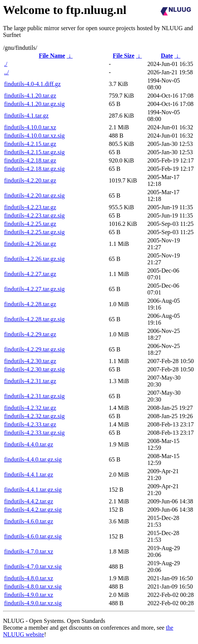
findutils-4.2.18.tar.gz (30, 160)
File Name (52, 56)
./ (6, 64)
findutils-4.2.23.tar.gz (30, 207)
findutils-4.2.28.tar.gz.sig (34, 319)
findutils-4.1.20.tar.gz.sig (34, 104)
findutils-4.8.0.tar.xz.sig (33, 586)
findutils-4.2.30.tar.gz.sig (34, 369)
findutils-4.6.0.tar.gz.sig (33, 536)
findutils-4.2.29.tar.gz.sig (34, 349)
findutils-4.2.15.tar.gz (30, 144)
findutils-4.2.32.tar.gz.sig (34, 416)
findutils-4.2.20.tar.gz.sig (34, 195)
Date (167, 56)
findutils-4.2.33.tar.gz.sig (34, 433)
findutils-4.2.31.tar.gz (30, 381)
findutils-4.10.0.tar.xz (30, 127)
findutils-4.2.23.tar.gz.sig (34, 215)
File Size (124, 56)
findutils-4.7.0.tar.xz (29, 551)
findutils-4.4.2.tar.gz (29, 501)
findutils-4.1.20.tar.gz (30, 96)
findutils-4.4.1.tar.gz (29, 475)
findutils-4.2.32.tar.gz (30, 408)
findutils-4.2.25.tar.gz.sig (34, 232)
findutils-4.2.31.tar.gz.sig (34, 396)
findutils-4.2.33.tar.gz (30, 424)
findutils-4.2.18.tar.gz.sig (34, 169)
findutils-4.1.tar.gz (26, 116)
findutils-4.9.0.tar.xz (29, 595)
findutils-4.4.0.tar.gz (29, 444)
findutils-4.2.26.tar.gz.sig (34, 259)
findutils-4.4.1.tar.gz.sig (33, 490)
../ (6, 72)
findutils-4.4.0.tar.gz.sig (33, 459)
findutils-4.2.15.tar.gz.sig (34, 152)
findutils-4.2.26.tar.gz (30, 244)
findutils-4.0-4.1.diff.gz (32, 84)
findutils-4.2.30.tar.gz (30, 361)
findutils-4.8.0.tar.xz (29, 578)
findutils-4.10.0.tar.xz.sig (34, 136)
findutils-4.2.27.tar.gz (30, 274)
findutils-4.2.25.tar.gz (30, 224)
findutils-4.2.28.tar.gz (30, 304)
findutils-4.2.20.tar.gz (30, 180)
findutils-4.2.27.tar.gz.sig (34, 289)
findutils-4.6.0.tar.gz (29, 521)
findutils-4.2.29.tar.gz (30, 334)
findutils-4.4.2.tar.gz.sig (33, 510)
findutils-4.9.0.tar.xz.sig (33, 603)
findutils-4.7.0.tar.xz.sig (33, 567)
